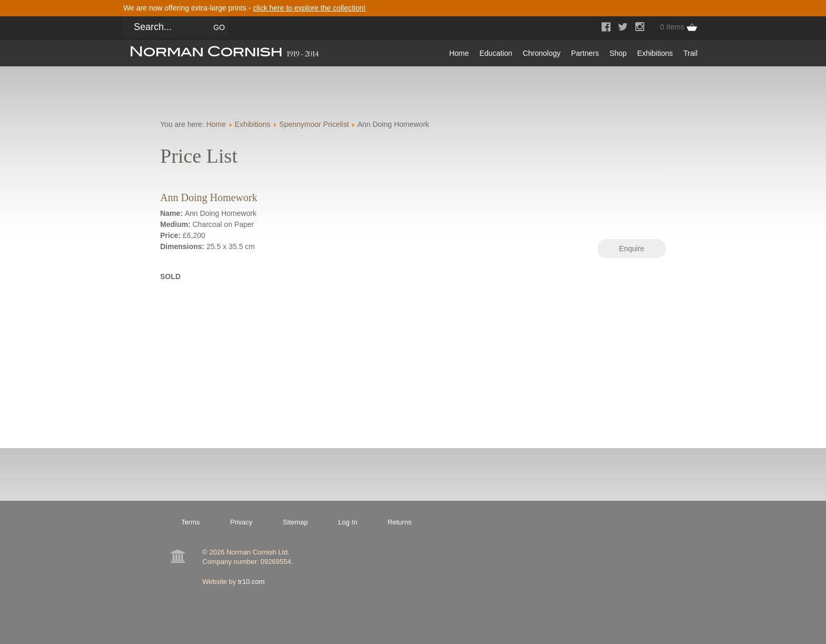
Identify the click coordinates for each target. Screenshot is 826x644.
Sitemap (296, 522)
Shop (618, 53)
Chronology (542, 53)
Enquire (632, 249)
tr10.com (252, 582)
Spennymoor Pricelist (314, 124)
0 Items (672, 27)
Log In (348, 522)
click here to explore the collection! (309, 8)
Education (496, 53)
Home (459, 53)
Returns (400, 522)
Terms (190, 522)
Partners (585, 53)
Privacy (242, 522)
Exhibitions (655, 53)
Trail (690, 53)
